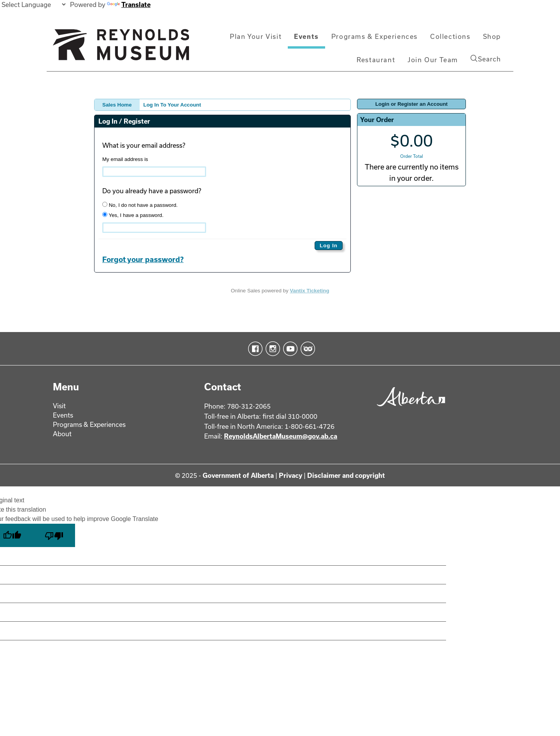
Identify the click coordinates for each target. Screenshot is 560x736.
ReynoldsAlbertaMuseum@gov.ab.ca (281, 436)
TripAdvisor (306, 349)
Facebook (254, 349)
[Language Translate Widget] (33, 4)
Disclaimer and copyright (346, 475)
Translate (129, 4)
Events (306, 36)
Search (486, 59)
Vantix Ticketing (309, 291)
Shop (492, 36)
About (62, 434)
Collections (450, 36)
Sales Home (117, 105)
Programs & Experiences (374, 36)
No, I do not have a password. (140, 205)
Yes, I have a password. (133, 215)
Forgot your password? (143, 259)
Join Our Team (433, 60)
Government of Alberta (238, 475)
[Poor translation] (54, 535)
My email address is (125, 159)
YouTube (289, 349)
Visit (59, 406)
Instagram (271, 349)
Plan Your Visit (256, 36)
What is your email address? (144, 145)
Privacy (290, 475)
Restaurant (376, 60)
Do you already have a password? (152, 191)
